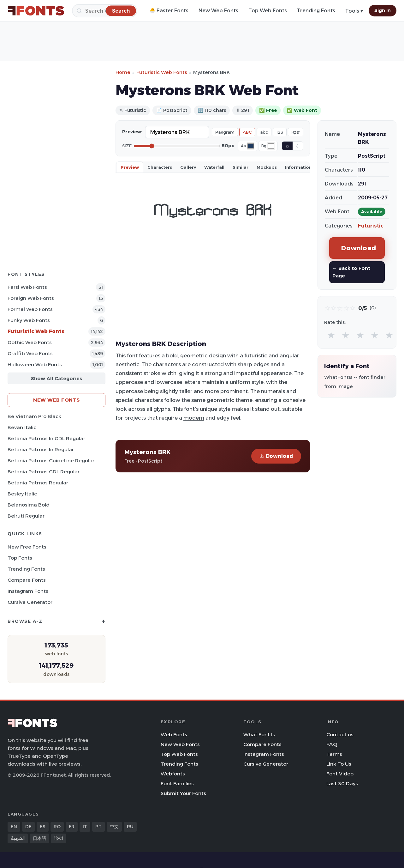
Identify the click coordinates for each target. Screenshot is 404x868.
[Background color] (271, 146)
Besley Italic (22, 494)
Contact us (340, 734)
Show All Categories (56, 378)
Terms (334, 754)
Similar (241, 167)
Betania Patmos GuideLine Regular (51, 461)
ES (43, 827)
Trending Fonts (316, 11)
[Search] (105, 11)
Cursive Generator (30, 602)
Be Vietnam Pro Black (34, 416)
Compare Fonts (27, 580)
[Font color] (251, 146)
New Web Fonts (218, 11)
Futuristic (371, 226)
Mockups (267, 167)
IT (85, 827)
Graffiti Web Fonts (30, 353)
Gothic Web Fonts (30, 342)
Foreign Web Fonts (31, 298)
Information (298, 167)
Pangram (225, 132)
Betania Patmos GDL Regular (44, 472)
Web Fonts (174, 734)
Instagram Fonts (28, 591)
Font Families (177, 783)
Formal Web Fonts (30, 309)
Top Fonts (20, 558)
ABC (247, 132)
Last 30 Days (342, 783)
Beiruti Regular (26, 516)
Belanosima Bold (29, 505)
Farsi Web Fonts (27, 287)
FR (72, 827)
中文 (114, 827)
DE (28, 827)
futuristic (256, 355)
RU (130, 827)
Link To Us (339, 764)
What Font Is (259, 734)
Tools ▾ (354, 11)
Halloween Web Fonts (35, 364)
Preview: (132, 132)
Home (123, 72)
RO (57, 827)
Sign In (383, 10)
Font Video (340, 774)
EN (14, 827)
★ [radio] (331, 335)
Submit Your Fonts (183, 793)
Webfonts (173, 774)
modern (194, 418)
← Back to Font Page (351, 272)
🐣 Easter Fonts (169, 11)
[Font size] (177, 146)
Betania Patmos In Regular (41, 449)
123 (280, 132)
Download (276, 456)
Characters (160, 167)
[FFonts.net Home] (36, 11)
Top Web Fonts (268, 11)
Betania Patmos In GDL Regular (46, 438)
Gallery (188, 167)
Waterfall (214, 167)
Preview (130, 167)
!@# (296, 132)
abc (264, 132)
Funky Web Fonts (29, 320)
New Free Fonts (27, 547)
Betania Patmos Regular (38, 483)
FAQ (332, 744)
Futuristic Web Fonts (36, 331)
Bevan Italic (22, 427)
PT (98, 827)
